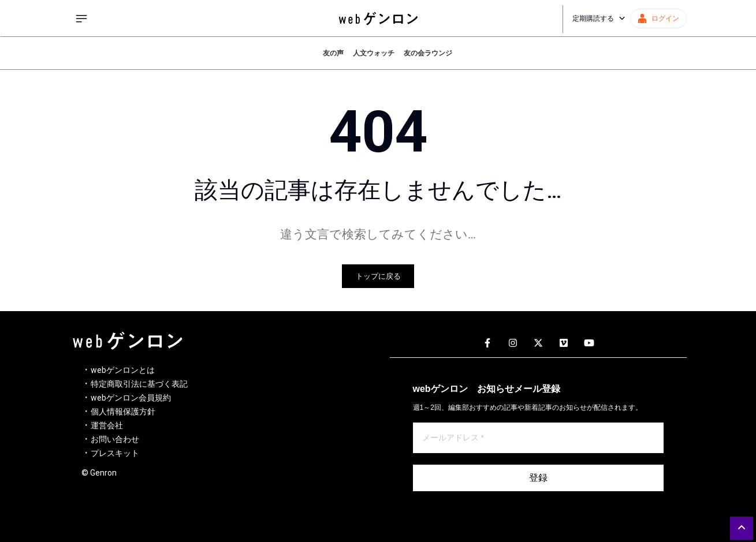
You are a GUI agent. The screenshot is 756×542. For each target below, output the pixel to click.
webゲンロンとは (123, 370)
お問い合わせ (115, 439)
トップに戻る (378, 276)
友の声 (333, 53)
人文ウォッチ (374, 53)
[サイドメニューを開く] (81, 18)
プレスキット (115, 453)
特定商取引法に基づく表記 (139, 384)
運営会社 (107, 425)
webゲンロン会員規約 (131, 398)
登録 (538, 478)
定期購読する (599, 18)
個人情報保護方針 (123, 412)
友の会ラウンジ (428, 53)
